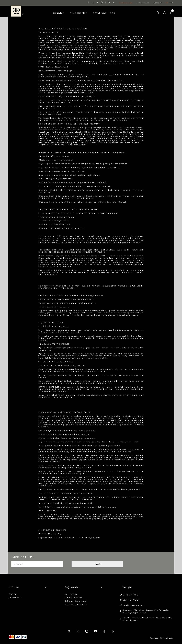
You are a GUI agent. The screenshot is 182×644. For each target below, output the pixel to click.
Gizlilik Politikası (74, 598)
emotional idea (104, 13)
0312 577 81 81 (131, 595)
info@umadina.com (134, 605)
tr (167, 3)
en (172, 3)
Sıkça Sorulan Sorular (76, 604)
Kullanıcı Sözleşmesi (76, 601)
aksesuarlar (79, 13)
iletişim (158, 3)
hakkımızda (126, 3)
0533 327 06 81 (131, 600)
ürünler (59, 13)
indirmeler (143, 3)
